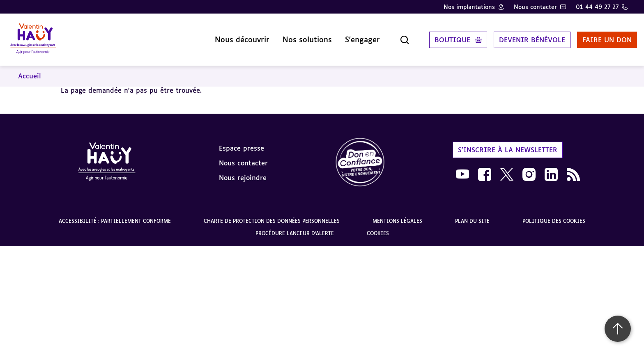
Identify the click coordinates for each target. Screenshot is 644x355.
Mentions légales (397, 215)
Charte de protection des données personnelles (272, 215)
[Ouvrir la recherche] (395, 37)
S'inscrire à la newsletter (508, 143)
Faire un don (598, 37)
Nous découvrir (233, 37)
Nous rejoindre (243, 171)
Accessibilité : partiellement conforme (115, 215)
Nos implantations (469, 7)
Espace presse (241, 142)
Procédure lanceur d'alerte (295, 227)
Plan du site (472, 215)
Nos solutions (298, 37)
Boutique (443, 37)
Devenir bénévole (523, 37)
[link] (360, 157)
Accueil (30, 70)
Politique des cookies (554, 215)
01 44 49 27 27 (597, 7)
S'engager (353, 37)
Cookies (378, 227)
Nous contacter (535, 7)
